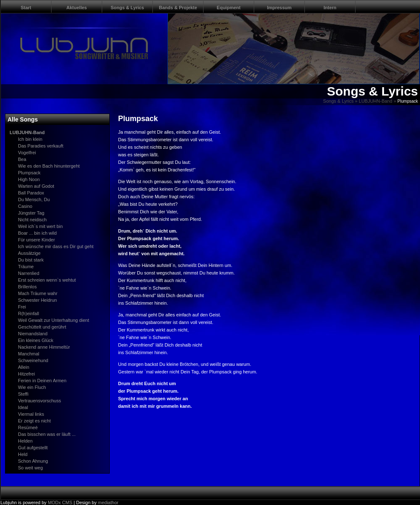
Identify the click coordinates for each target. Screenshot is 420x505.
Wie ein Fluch (32, 387)
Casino (25, 206)
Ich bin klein (30, 139)
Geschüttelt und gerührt (42, 327)
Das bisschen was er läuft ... (47, 434)
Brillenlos (27, 287)
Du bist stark (31, 260)
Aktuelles (77, 8)
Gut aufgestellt (33, 448)
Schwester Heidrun (37, 300)
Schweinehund (33, 360)
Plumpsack (29, 173)
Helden (25, 441)
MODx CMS (60, 502)
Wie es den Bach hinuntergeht (49, 166)
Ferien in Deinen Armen (42, 381)
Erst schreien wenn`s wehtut (47, 280)
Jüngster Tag (31, 213)
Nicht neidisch (32, 220)
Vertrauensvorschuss (40, 401)
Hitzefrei (26, 374)
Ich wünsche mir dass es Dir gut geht (56, 246)
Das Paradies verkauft (41, 146)
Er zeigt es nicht (34, 421)
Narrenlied (29, 273)
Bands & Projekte (178, 8)
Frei (22, 307)
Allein (24, 367)
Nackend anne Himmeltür (44, 347)
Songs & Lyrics (127, 8)
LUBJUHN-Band (376, 101)
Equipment (229, 8)
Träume (26, 267)
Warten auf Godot (36, 186)
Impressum (280, 8)
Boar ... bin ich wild (37, 233)
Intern (330, 8)
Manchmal (29, 354)
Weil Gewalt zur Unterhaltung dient (54, 320)
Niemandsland (33, 334)
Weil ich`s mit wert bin (40, 226)
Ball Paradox (31, 193)
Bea (22, 159)
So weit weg (30, 468)
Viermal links (31, 414)
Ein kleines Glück (36, 340)
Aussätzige (29, 253)
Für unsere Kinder (36, 240)
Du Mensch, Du (34, 199)
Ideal (23, 407)
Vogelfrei (27, 153)
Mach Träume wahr (38, 293)
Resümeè (28, 427)
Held (23, 454)
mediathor (108, 502)
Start (26, 8)
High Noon (29, 179)
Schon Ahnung (33, 461)
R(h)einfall (28, 313)
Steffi (23, 394)
